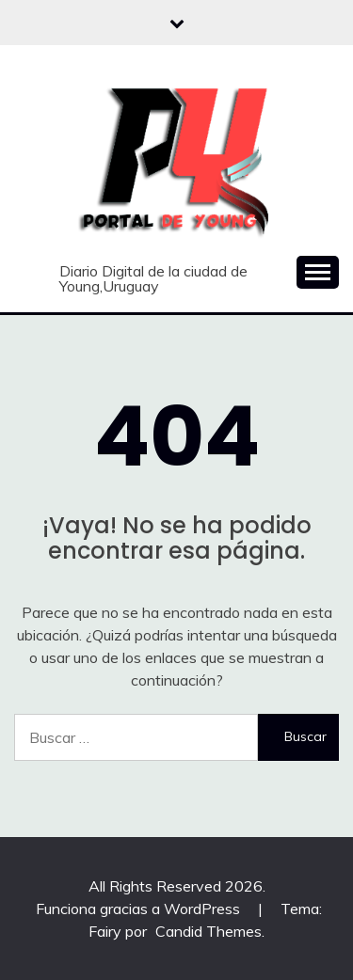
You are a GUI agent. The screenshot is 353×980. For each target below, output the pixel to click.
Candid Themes (209, 931)
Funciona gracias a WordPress (140, 909)
